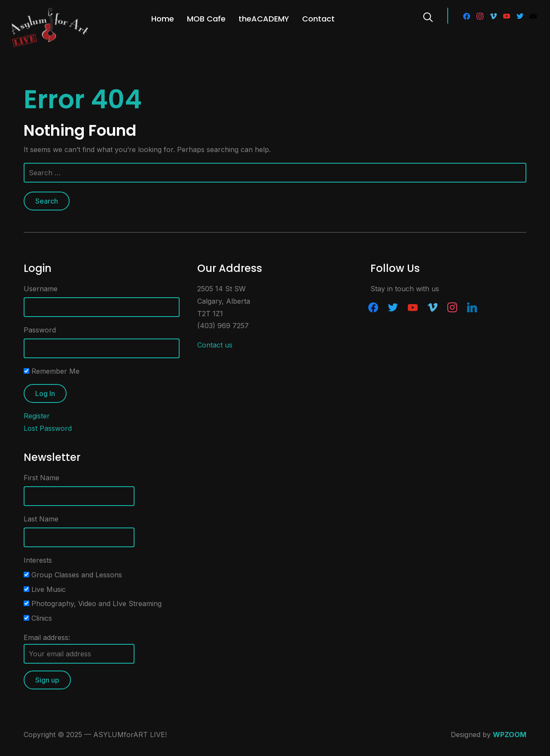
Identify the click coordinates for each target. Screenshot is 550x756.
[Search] (428, 16)
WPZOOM (510, 735)
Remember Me (52, 371)
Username (41, 289)
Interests (38, 560)
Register (37, 416)
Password (40, 330)
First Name (41, 478)
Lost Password (48, 428)
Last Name (41, 519)
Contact (318, 19)
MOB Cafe (206, 19)
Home (163, 19)
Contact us (215, 345)
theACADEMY (264, 19)
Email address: (79, 648)
